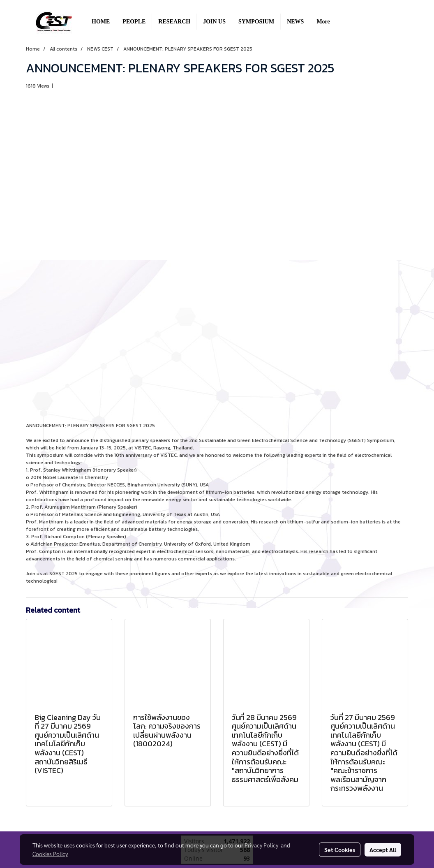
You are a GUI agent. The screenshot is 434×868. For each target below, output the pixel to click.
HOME (101, 22)
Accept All (383, 849)
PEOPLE (134, 22)
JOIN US (214, 22)
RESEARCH (174, 22)
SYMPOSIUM (256, 22)
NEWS (295, 22)
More (323, 22)
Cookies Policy (50, 854)
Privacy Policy (261, 845)
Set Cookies (340, 849)
